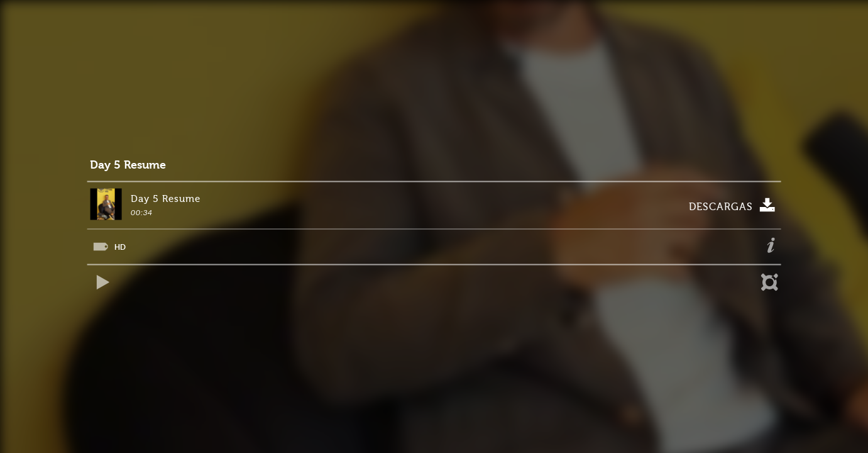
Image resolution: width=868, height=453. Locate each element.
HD (120, 247)
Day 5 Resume (128, 165)
